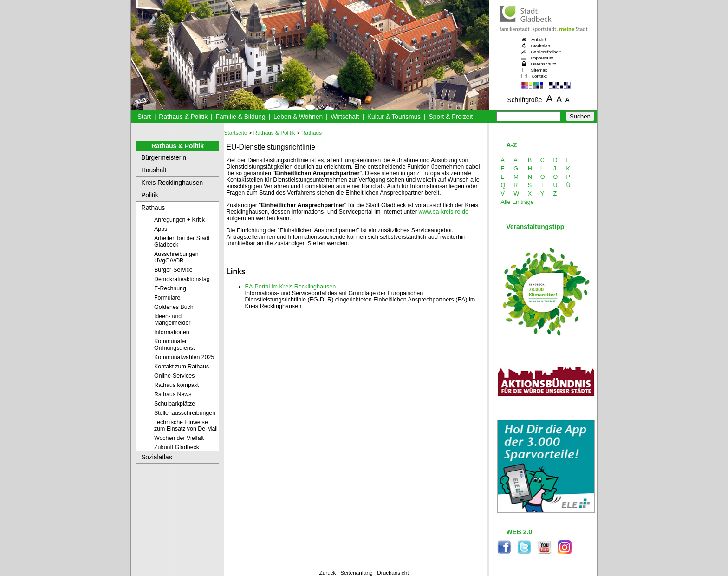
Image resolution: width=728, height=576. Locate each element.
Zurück (327, 573)
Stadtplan (541, 46)
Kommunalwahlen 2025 (184, 357)
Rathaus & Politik (183, 117)
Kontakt (539, 76)
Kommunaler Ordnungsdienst (174, 345)
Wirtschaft (345, 117)
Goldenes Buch (174, 307)
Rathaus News (173, 394)
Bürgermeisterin (164, 158)
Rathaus (153, 208)
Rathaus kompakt (176, 385)
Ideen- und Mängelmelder (172, 320)
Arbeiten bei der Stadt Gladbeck (182, 242)
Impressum (543, 58)
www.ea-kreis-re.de (443, 212)
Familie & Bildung (241, 117)
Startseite (236, 133)
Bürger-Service (173, 270)
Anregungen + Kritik (179, 220)
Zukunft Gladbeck (177, 447)
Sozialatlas (157, 457)
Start (144, 117)
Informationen (172, 332)
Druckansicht (393, 573)
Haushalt (154, 170)
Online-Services (174, 376)
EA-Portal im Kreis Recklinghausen (291, 287)
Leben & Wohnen (298, 117)
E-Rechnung (170, 288)
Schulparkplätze (175, 404)
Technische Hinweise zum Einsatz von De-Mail (186, 425)
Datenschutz (544, 64)
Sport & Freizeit (451, 117)
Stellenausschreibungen (185, 413)
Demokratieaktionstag (182, 279)
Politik (150, 195)
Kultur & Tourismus (394, 117)
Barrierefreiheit (546, 52)
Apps (161, 229)
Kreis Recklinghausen (172, 183)
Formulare (167, 298)
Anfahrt (539, 39)
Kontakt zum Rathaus (182, 367)
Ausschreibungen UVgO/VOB (176, 257)
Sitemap (539, 70)
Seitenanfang (357, 573)
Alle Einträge (517, 202)
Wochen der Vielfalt (179, 438)
